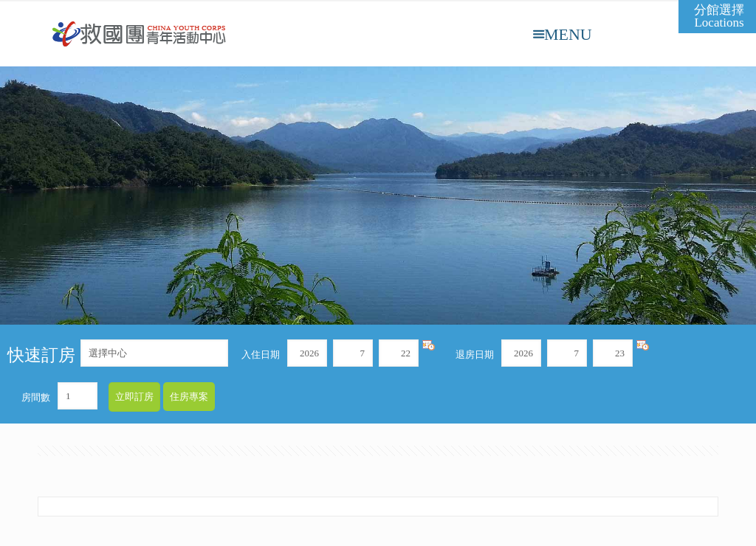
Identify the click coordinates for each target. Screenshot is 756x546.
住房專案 (189, 397)
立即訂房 (134, 397)
